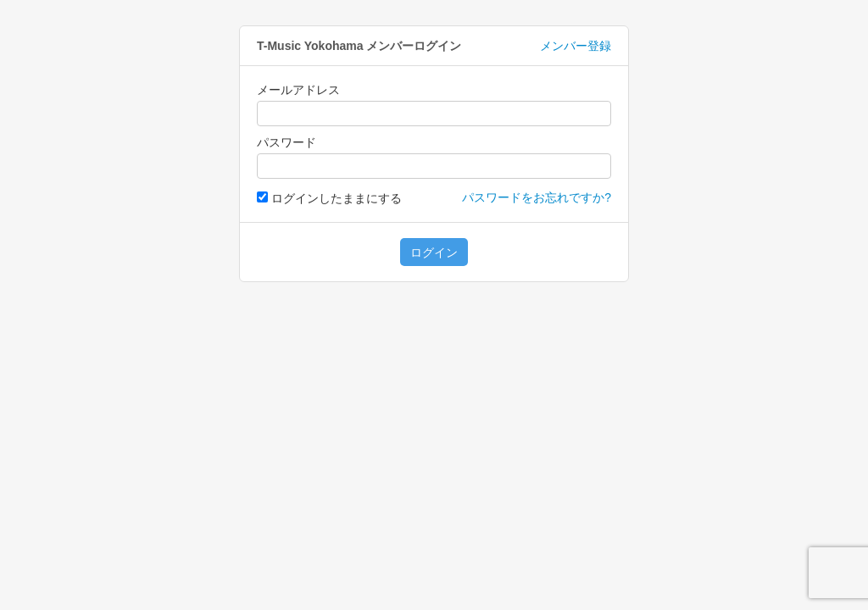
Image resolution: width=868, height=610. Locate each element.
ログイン (434, 252)
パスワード (287, 142)
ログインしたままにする (329, 198)
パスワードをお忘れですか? (537, 197)
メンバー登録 (576, 46)
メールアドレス (298, 90)
